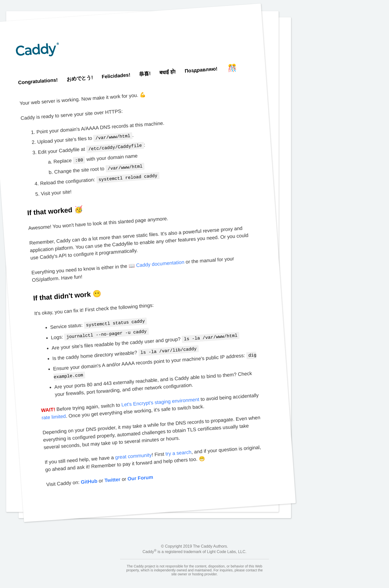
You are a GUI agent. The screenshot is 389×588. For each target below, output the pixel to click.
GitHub (89, 476)
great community (133, 450)
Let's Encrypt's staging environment (160, 396)
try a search (178, 447)
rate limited (53, 411)
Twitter (112, 474)
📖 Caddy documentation (156, 261)
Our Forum (140, 472)
